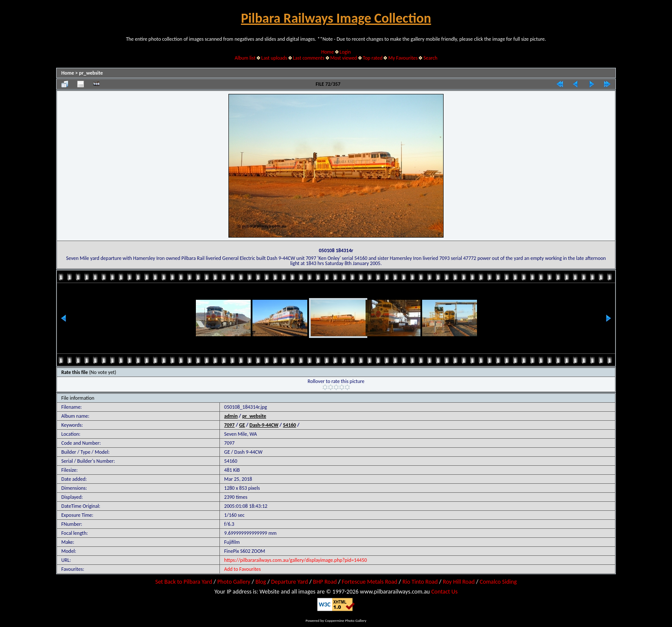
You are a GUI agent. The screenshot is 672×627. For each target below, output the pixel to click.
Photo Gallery (234, 582)
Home (328, 52)
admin (231, 416)
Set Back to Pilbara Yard (184, 582)
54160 (289, 425)
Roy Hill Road (459, 582)
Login (345, 52)
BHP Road (325, 582)
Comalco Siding (498, 582)
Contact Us (444, 592)
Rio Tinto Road (420, 582)
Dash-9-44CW (264, 425)
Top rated (373, 58)
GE (242, 425)
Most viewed (343, 58)
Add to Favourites (242, 569)
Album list (245, 58)
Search (430, 58)
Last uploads (274, 58)
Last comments (309, 58)
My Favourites (403, 58)
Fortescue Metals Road (370, 582)
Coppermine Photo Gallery (346, 620)
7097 (229, 425)
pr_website (91, 73)
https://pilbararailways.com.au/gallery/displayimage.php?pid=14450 (295, 560)
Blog (261, 582)
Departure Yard (289, 582)
